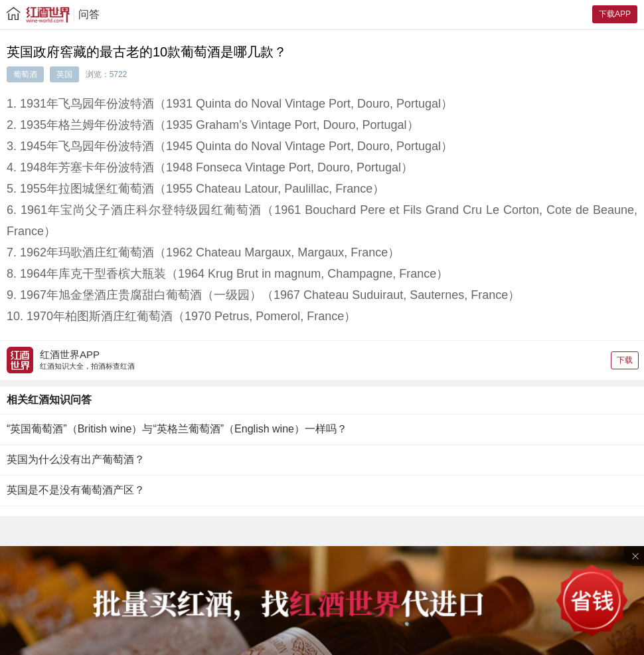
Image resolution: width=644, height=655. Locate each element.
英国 (64, 74)
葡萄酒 (25, 74)
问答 (89, 14)
